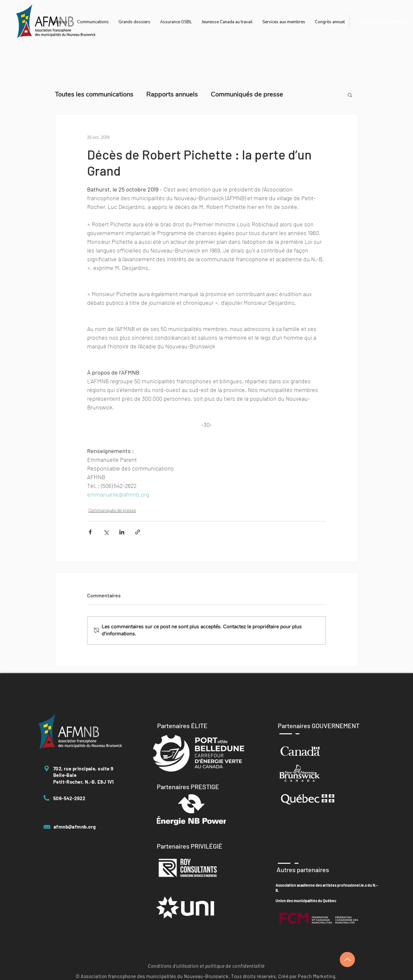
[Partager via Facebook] (90, 532)
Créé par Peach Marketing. (307, 976)
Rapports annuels (172, 94)
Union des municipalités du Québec (306, 901)
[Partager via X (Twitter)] (106, 532)
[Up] (347, 959)
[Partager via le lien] (138, 532)
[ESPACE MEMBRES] (385, 21)
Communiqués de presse (247, 94)
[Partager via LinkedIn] (122, 532)
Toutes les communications (94, 94)
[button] (350, 95)
